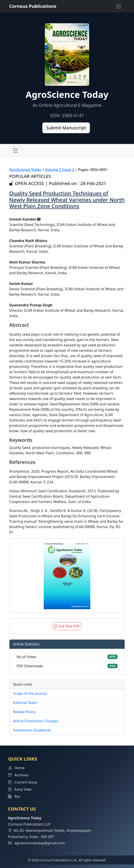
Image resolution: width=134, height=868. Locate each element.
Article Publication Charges (36, 721)
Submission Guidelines (32, 730)
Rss (14, 796)
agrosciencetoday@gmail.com (40, 843)
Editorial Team (25, 703)
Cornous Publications (33, 6)
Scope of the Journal (30, 693)
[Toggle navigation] (119, 6)
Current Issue (23, 782)
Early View (20, 789)
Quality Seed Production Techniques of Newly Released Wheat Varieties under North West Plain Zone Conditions (67, 200)
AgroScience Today (25, 170)
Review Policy (24, 712)
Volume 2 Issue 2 (59, 170)
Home (16, 768)
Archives (18, 775)
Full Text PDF (67, 626)
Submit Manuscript (66, 128)
